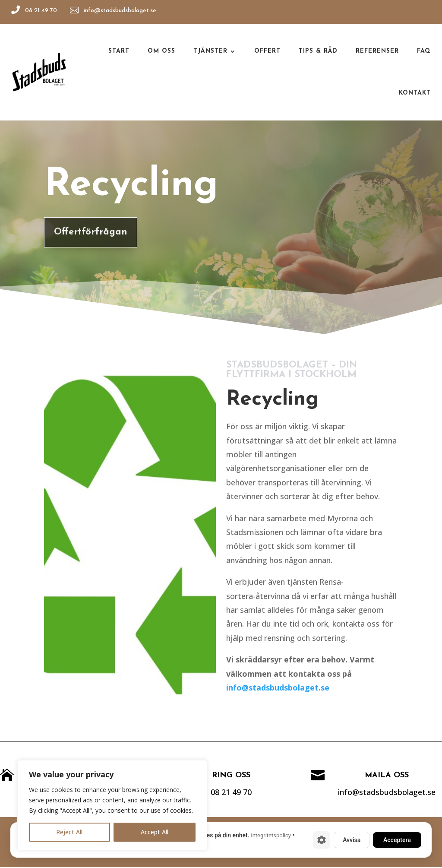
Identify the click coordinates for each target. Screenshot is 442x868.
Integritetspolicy (271, 835)
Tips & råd (318, 51)
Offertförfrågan (86, 232)
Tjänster (210, 51)
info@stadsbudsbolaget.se (121, 11)
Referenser (377, 51)
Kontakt (415, 93)
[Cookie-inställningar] (322, 840)
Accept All (155, 832)
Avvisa (352, 840)
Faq (424, 51)
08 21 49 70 (42, 11)
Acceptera (397, 840)
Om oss (161, 51)
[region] (112, 805)
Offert (267, 51)
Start (119, 51)
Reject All (69, 832)
